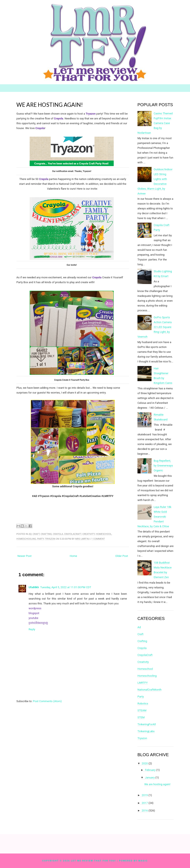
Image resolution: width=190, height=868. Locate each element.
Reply (32, 629)
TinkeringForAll (147, 724)
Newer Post (24, 556)
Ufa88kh (34, 587)
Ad (30, 534)
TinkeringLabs (146, 731)
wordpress (35, 608)
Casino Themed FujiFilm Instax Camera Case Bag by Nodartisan (155, 123)
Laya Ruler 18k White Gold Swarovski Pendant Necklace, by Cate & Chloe (154, 517)
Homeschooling (26, 539)
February (150, 770)
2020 (145, 763)
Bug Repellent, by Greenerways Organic (163, 466)
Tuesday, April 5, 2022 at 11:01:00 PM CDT (66, 587)
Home (73, 556)
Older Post (122, 556)
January (150, 778)
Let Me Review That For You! (94, 861)
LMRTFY (143, 683)
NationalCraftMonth (149, 690)
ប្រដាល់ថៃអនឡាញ (38, 623)
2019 (145, 795)
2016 (145, 811)
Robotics (143, 704)
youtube (33, 618)
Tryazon (50, 539)
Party (41, 539)
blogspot (34, 613)
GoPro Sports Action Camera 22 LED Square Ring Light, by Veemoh (155, 327)
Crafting (46, 534)
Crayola (44, 179)
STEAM (142, 710)
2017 (145, 803)
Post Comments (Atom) (47, 701)
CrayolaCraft (73, 534)
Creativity (89, 534)
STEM (141, 717)
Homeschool (104, 534)
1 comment (98, 539)
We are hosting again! (50, 105)
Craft (36, 534)
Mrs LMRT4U (82, 539)
